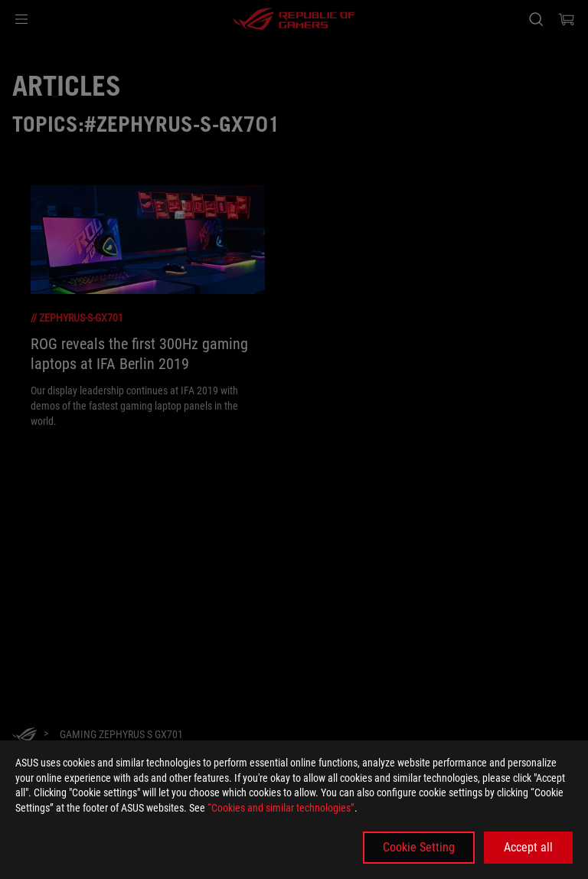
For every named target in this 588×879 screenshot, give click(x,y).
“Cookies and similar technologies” (281, 808)
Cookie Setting (419, 847)
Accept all (528, 847)
